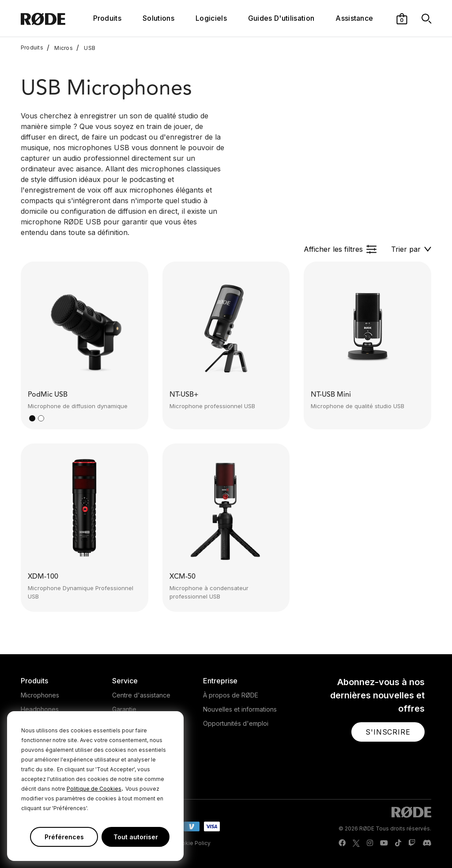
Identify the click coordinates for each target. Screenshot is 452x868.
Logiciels (211, 18)
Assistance (354, 18)
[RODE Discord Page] (427, 843)
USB (86, 48)
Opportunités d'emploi (236, 723)
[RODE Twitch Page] (412, 843)
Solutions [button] (158, 18)
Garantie (124, 709)
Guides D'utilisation (281, 18)
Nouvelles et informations (240, 709)
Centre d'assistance (141, 695)
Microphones (40, 695)
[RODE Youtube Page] (384, 843)
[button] (402, 18)
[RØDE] (55, 18)
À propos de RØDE (231, 695)
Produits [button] (107, 18)
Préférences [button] (64, 837)
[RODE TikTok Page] (398, 843)
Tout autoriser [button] (136, 837)
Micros (60, 48)
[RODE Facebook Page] (342, 843)
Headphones (40, 709)
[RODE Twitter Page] (356, 843)
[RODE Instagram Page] (370, 843)
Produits (32, 48)
